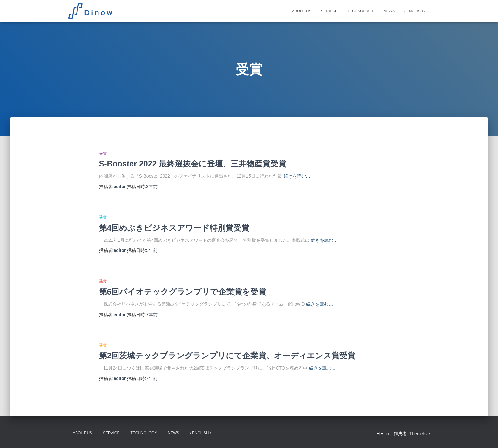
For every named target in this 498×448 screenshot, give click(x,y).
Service (329, 11)
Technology (360, 11)
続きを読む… (297, 176)
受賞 (103, 153)
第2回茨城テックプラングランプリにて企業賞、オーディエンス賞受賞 (227, 356)
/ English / (415, 11)
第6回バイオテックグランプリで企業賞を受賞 (183, 292)
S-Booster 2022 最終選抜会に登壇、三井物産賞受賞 (193, 164)
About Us (302, 11)
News (389, 11)
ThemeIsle (420, 434)
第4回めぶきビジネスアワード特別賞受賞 (174, 228)
